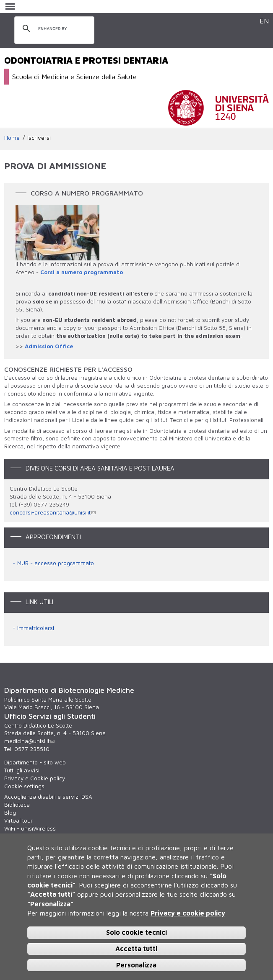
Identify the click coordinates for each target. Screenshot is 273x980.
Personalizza (136, 965)
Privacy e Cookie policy (35, 778)
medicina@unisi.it (29, 741)
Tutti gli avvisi (22, 770)
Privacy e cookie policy (188, 913)
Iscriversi (39, 138)
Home (12, 138)
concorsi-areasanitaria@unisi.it (53, 512)
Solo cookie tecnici (136, 932)
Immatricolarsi (36, 628)
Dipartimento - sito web (35, 762)
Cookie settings (24, 786)
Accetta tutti (136, 949)
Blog (10, 813)
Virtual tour (18, 821)
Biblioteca (17, 805)
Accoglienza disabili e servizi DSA (48, 797)
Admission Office (49, 346)
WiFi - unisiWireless (30, 828)
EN (264, 21)
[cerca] (53, 29)
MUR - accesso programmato (56, 563)
